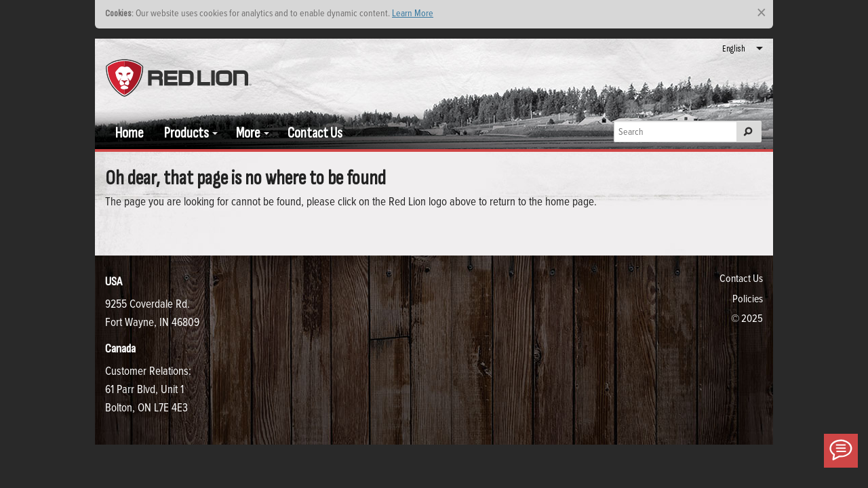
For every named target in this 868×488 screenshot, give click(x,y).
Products (186, 133)
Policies (748, 298)
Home (130, 133)
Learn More (413, 13)
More (248, 133)
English (734, 49)
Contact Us (315, 133)
